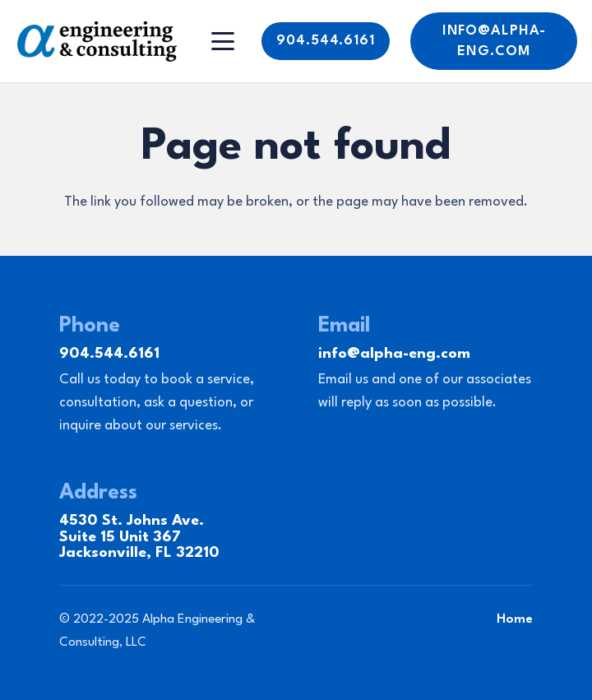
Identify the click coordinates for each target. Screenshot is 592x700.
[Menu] (223, 41)
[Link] (97, 42)
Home (515, 619)
